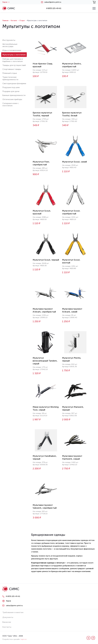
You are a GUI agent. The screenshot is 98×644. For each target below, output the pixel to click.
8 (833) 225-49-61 (54, 8)
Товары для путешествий (14, 65)
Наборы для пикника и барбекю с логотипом (13, 60)
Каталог (14, 21)
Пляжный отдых (10, 73)
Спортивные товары (12, 69)
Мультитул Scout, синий (74, 162)
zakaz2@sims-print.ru (53, 2)
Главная (5, 21)
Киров (6, 2)
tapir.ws (24, 639)
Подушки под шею (11, 87)
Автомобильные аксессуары (10, 45)
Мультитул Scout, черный (46, 260)
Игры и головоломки (12, 50)
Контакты (7, 627)
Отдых (22, 21)
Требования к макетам (13, 612)
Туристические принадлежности (10, 78)
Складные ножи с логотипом (11, 104)
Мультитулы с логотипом (14, 55)
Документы (8, 617)
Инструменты (9, 40)
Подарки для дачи (11, 91)
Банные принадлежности (14, 95)
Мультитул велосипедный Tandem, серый (45, 361)
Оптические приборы (12, 99)
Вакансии (7, 622)
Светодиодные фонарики (14, 83)
